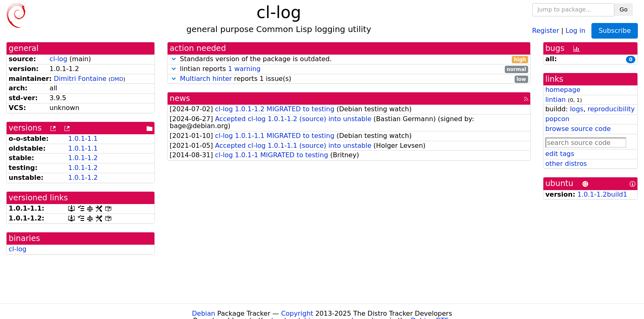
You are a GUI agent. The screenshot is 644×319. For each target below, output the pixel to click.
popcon (558, 119)
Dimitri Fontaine (80, 79)
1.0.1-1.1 (83, 139)
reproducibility (611, 109)
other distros (566, 164)
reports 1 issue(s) (349, 79)
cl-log (59, 59)
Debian (204, 313)
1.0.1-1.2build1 (602, 194)
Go (624, 9)
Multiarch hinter (206, 79)
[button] (174, 59)
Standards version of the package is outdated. (349, 59)
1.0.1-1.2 (83, 158)
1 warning (244, 69)
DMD (117, 79)
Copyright (297, 313)
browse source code (578, 129)
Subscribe (615, 31)
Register (546, 30)
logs (577, 109)
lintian (556, 100)
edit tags (560, 154)
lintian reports (349, 69)
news (180, 98)
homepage (563, 90)
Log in (575, 30)
